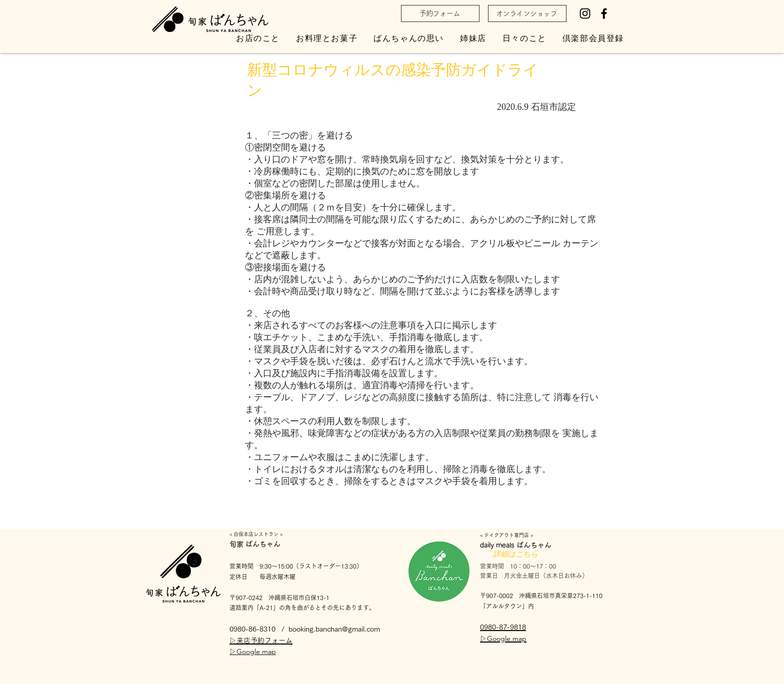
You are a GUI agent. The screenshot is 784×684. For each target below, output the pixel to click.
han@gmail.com (355, 629)
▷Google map (253, 652)
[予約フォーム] (440, 13)
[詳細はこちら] (515, 555)
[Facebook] (604, 13)
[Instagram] (585, 13)
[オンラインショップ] (527, 13)
